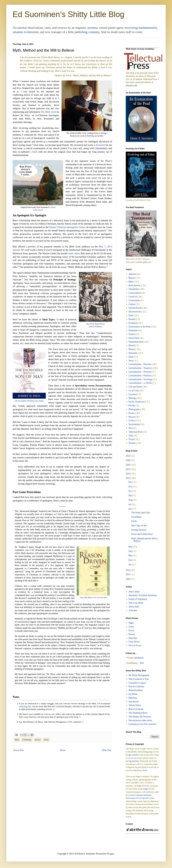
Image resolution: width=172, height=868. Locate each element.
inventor (93, 28)
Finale (134, 521)
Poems (132, 413)
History (38, 740)
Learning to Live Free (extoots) (142, 724)
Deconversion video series (140, 720)
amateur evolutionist (26, 32)
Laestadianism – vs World (140, 383)
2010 (128, 579)
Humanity (133, 353)
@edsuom (139, 658)
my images (144, 789)
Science (132, 421)
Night (131, 623)
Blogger (110, 854)
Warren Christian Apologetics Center (67, 227)
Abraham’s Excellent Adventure (143, 595)
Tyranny (133, 443)
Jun (130, 509)
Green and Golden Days (142, 534)
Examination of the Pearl (140, 327)
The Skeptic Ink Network (140, 717)
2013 (128, 478)
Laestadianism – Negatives (141, 368)
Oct (130, 491)
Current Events (136, 308)
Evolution (133, 323)
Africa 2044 (134, 607)
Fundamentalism (136, 342)
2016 (128, 465)
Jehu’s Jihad (134, 592)
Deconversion (135, 312)
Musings (133, 398)
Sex (131, 428)
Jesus (46, 740)
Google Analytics (132, 755)
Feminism (133, 330)
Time (131, 436)
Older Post (107, 750)
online (145, 262)
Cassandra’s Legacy (137, 683)
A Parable (133, 610)
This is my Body (136, 603)
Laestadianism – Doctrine (140, 364)
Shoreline (133, 638)
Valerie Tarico (135, 705)
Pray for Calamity (136, 686)
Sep (130, 495)
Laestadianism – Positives (140, 376)
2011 (128, 574)
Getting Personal (139, 530)
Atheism (133, 274)
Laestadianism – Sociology (141, 379)
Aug (131, 500)
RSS (142, 663)
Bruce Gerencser (136, 709)
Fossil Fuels (134, 338)
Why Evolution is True (139, 679)
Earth (131, 315)
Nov (131, 487)
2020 (128, 460)
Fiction (132, 334)
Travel (132, 439)
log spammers (134, 761)
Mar (131, 556)
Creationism (134, 300)
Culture (132, 304)
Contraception (135, 293)
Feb (130, 560)
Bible (17, 740)
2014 (128, 474)
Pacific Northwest (137, 402)
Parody (132, 406)
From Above (134, 642)
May (131, 547)
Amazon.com (49, 714)
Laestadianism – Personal (140, 372)
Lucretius (133, 394)
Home (63, 750)
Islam (131, 357)
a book (34, 152)
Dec (130, 482)
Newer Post (19, 750)
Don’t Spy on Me (139, 526)
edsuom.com (131, 85)
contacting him (25, 706)
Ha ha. (145, 770)
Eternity (132, 319)
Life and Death (135, 387)
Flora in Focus (135, 645)
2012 (128, 570)
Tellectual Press (136, 432)
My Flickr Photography (139, 675)
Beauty (132, 278)
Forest (131, 630)
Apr (130, 551)
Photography (135, 409)
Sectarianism (135, 424)
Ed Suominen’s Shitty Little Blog (68, 14)
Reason (132, 417)
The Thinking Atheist (138, 713)
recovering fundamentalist (141, 28)
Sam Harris (134, 702)
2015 (128, 469)
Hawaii (132, 345)
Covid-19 (133, 297)
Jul (130, 504)
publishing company (87, 32)
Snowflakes (136, 517)
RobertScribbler (136, 690)
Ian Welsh (133, 694)
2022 (128, 456)
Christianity (27, 740)
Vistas (131, 627)
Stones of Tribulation (138, 599)
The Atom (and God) (141, 513)
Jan (130, 565)
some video (74, 253)
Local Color (134, 391)
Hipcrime (133, 698)
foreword (100, 145)
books (94, 597)
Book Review (135, 285)
